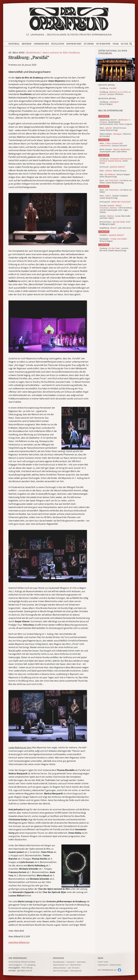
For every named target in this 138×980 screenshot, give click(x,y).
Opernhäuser (41, 44)
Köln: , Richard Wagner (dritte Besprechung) (115, 176)
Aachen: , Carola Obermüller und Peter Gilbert (115, 217)
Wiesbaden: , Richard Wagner (113, 240)
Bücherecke (76, 965)
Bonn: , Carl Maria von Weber (116, 191)
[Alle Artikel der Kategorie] (115, 70)
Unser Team (103, 962)
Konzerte (71, 962)
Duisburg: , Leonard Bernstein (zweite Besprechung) (114, 249)
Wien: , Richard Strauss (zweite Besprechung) (113, 129)
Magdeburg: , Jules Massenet (115, 228)
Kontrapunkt (74, 44)
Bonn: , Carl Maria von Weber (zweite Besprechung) (116, 182)
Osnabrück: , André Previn (116, 161)
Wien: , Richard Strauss (113, 171)
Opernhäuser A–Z (61, 965)
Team (116, 44)
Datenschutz (115, 965)
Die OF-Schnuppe (61, 971)
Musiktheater (34, 53)
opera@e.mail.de (24, 971)
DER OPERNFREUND (18, 958)
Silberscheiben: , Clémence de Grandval (115, 135)
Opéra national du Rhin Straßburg (61, 53)
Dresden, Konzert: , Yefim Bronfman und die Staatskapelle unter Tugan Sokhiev (116, 209)
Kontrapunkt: (115, 202)
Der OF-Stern (74, 968)
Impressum (103, 965)
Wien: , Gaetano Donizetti (113, 145)
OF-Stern (89, 44)
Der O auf (107, 970)
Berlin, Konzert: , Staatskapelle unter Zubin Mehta (115, 151)
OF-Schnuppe (103, 44)
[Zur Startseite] (69, 19)
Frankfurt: (112, 235)
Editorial (14, 44)
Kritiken (27, 44)
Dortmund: (112, 167)
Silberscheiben (60, 968)
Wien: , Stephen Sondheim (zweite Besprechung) (114, 197)
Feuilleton (58, 44)
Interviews (81, 962)
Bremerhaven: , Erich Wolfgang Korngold (115, 223)
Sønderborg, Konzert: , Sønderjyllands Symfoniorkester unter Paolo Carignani (116, 122)
